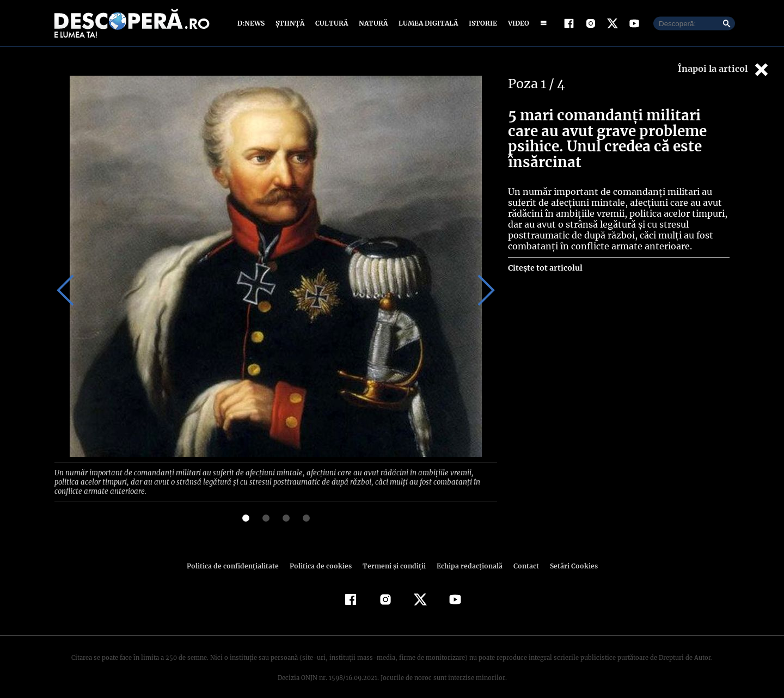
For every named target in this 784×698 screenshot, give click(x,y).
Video (516, 23)
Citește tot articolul (545, 268)
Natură (372, 23)
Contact (522, 556)
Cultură (331, 23)
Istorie (481, 23)
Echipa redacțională (466, 556)
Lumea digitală (426, 23)
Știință (290, 23)
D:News (253, 23)
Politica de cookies (322, 556)
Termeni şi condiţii (393, 556)
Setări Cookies (568, 556)
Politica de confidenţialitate (237, 556)
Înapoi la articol (724, 69)
